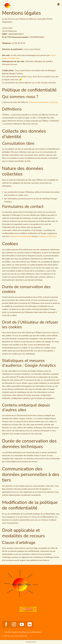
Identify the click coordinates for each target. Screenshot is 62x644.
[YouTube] (22, 624)
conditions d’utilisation (47, 236)
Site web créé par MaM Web (17, 636)
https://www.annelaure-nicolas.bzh (43, 102)
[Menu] (58, 5)
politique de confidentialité (20, 236)
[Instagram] (14, 624)
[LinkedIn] (30, 624)
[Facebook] (6, 624)
